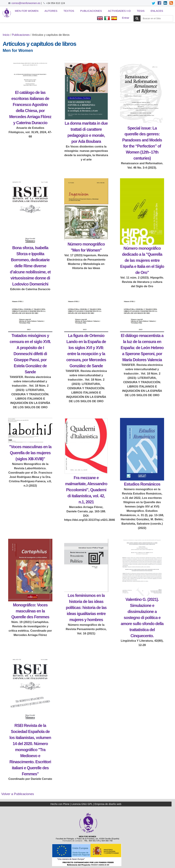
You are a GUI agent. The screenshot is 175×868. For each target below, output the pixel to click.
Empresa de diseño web (108, 804)
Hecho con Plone (60, 804)
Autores (51, 11)
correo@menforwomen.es (26, 3)
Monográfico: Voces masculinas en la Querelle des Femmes (30, 611)
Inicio (6, 35)
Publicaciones (91, 11)
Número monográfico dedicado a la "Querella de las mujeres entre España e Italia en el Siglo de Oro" (142, 260)
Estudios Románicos (142, 484)
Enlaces (157, 11)
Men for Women (27, 11)
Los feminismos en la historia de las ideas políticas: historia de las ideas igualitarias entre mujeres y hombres (86, 608)
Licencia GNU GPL (82, 804)
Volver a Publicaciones (18, 794)
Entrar (126, 18)
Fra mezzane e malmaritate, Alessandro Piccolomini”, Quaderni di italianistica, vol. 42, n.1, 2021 (86, 490)
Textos (69, 11)
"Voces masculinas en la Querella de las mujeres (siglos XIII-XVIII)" (30, 453)
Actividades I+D (119, 11)
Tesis (141, 11)
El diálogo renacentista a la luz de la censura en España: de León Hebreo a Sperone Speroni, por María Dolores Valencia (142, 348)
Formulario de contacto (72, 841)
